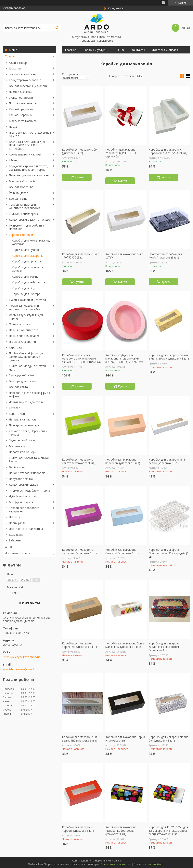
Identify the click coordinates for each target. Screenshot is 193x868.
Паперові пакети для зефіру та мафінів (29, 395)
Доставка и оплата (18, 553)
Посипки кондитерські (24, 103)
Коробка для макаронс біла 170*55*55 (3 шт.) (81, 256)
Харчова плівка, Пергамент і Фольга (28, 433)
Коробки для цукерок (26, 250)
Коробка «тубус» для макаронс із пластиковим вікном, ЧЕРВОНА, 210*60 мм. (82, 359)
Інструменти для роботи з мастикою (26, 227)
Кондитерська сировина (25, 80)
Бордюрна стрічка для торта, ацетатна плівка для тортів (28, 168)
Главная (71, 50)
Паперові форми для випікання (30, 175)
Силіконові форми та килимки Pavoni (29, 460)
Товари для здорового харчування (24, 510)
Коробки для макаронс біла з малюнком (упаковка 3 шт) (125, 645)
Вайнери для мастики (23, 381)
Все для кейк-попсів (22, 181)
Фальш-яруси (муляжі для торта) (26, 317)
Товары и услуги (95, 50)
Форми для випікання (23, 74)
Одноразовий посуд (22, 440)
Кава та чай (17, 414)
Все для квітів (18, 199)
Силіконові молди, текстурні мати (28, 368)
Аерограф (15, 347)
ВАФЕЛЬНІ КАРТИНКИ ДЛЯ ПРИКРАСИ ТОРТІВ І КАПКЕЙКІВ (27, 145)
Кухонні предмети (21, 109)
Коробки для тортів (25, 277)
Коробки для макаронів (28, 256)
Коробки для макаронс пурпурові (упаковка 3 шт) (79, 551)
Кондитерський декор (23, 485)
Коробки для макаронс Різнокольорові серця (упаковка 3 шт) (121, 831)
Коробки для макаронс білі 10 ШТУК (125, 256)
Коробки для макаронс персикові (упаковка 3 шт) (123, 461)
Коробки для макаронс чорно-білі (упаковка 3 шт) (169, 739)
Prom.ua (116, 861)
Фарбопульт (17, 467)
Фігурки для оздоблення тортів (30, 490)
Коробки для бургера (26, 294)
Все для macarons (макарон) (28, 86)
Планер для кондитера (24, 425)
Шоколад (15, 68)
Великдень (16, 535)
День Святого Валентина (26, 529)
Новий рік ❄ (17, 523)
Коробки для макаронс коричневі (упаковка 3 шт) (79, 645)
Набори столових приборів (27, 473)
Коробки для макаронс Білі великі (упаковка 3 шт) (167, 461)
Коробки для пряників (26, 261)
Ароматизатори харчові (25, 154)
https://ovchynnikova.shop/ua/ (22, 657)
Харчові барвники (21, 115)
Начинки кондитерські (24, 330)
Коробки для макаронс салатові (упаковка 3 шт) (79, 461)
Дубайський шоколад (23, 496)
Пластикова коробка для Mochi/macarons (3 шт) (165, 256)
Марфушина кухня (21, 502)
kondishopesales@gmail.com (20, 669)
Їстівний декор (19, 193)
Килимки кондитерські (24, 214)
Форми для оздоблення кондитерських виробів (25, 307)
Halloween (16, 517)
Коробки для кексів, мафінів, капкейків (31, 242)
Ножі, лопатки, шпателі (25, 336)
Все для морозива (21, 187)
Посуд (13, 127)
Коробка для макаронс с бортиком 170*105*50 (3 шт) (168, 151)
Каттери (14, 408)
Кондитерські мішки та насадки (30, 220)
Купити (79, 177)
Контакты (138, 50)
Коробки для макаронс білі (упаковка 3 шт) (80, 151)
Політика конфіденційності (150, 864)
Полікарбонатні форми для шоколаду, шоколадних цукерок (27, 357)
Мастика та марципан (24, 121)
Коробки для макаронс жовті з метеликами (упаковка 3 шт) (169, 357)
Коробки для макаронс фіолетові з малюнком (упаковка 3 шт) (164, 647)
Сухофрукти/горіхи (21, 375)
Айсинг (13, 160)
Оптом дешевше (20, 324)
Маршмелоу (17, 446)
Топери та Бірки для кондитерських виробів (24, 206)
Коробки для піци (23, 288)
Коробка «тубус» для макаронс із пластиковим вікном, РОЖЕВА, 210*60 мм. (124, 359)
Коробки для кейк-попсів (28, 282)
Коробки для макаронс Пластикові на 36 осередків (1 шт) (169, 553)
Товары (10, 56)
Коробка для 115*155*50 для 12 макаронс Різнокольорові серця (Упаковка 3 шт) (168, 831)
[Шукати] (57, 28)
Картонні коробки (21, 235)
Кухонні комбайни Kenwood (27, 300)
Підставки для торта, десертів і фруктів (30, 134)
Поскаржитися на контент (116, 864)
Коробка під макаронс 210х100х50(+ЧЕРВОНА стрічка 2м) (121, 153)
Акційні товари (19, 63)
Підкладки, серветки (22, 342)
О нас (9, 547)
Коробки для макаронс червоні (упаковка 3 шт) (78, 829)
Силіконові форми (21, 98)
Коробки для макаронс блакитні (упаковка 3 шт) (122, 551)
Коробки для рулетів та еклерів (28, 269)
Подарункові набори (23, 452)
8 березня (16, 540)
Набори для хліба (21, 92)
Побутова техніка (21, 479)
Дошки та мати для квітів (26, 402)
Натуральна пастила (23, 419)
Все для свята (18, 387)
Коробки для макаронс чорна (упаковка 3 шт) (125, 739)
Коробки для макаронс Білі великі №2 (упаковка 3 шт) (80, 739)
